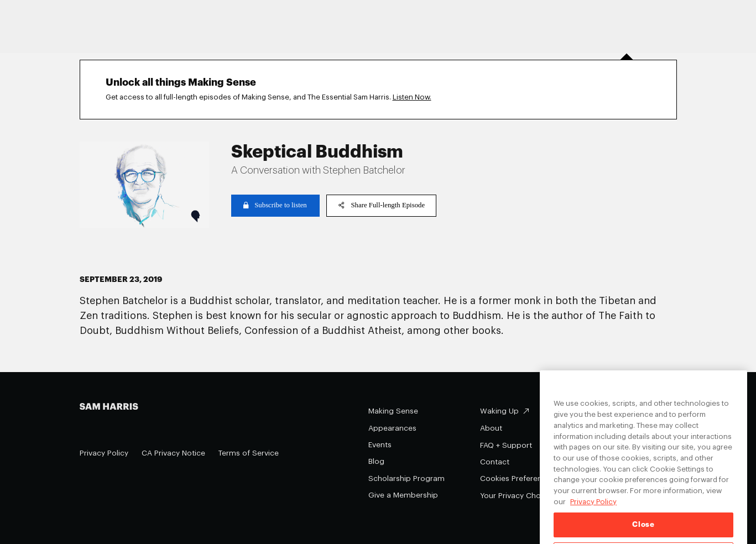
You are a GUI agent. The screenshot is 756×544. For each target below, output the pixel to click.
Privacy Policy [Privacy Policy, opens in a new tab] (593, 516)
